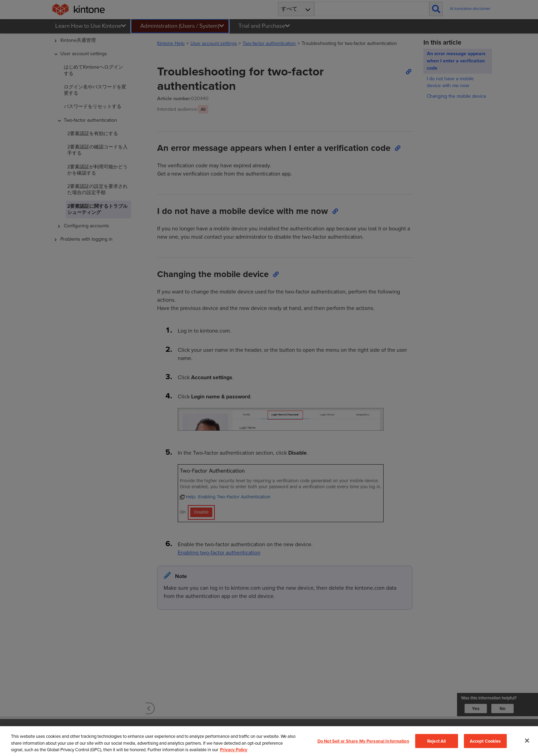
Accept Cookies (485, 744)
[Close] (527, 743)
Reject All (436, 744)
